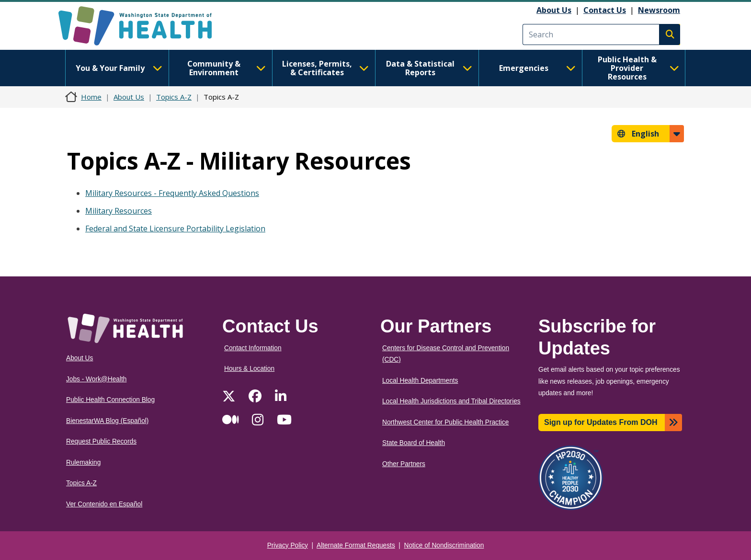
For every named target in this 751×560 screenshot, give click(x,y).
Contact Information (253, 348)
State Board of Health (414, 443)
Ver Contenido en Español (104, 504)
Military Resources (119, 211)
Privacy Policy (288, 545)
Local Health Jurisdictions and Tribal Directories (451, 401)
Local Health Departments (420, 381)
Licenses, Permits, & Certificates (325, 68)
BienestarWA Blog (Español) (107, 421)
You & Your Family (119, 68)
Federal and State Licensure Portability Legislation (175, 229)
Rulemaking (83, 463)
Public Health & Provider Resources (638, 68)
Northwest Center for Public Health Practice (445, 422)
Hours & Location (249, 369)
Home (91, 97)
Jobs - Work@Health (96, 379)
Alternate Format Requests (356, 545)
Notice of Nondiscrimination (444, 545)
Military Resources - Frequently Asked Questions (172, 193)
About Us (554, 10)
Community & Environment (227, 68)
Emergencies (537, 68)
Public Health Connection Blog (110, 400)
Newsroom (659, 10)
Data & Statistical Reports (429, 68)
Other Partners (404, 464)
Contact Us (605, 10)
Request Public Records (101, 441)
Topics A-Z (174, 97)
